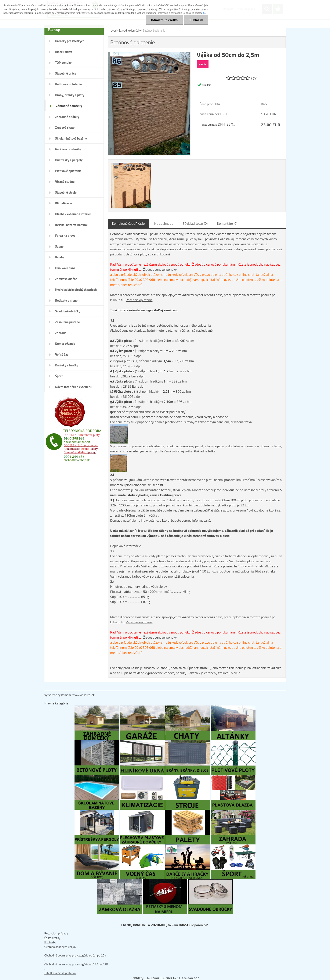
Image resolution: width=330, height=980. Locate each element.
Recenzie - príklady (56, 933)
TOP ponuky (64, 63)
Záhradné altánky (67, 117)
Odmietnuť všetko (164, 20)
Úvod (114, 30)
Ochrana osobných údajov (60, 947)
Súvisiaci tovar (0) (195, 223)
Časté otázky (52, 938)
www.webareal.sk (84, 695)
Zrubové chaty (65, 128)
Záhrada (61, 333)
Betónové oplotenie (69, 84)
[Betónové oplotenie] (149, 54)
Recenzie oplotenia (139, 300)
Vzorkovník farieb (251, 566)
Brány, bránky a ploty (70, 95)
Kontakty (50, 942)
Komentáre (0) (227, 223)
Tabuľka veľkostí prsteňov (60, 973)
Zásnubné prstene (68, 322)
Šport (59, 376)
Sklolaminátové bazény (71, 138)
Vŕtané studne (65, 182)
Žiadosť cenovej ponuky (160, 269)
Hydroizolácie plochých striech (76, 290)
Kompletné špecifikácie (128, 223)
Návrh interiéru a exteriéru (73, 387)
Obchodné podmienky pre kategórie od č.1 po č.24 (75, 955)
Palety (60, 257)
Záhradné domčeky (69, 106)
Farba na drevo (65, 236)
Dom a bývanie (65, 344)
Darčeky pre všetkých (70, 41)
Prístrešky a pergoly (69, 160)
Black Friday (64, 52)
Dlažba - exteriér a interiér (73, 214)
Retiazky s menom (68, 300)
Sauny (59, 246)
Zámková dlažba (66, 279)
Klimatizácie (64, 203)
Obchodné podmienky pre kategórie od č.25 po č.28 (76, 964)
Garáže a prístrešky (68, 149)
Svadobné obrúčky (68, 311)
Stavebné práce (66, 73)
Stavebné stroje (66, 192)
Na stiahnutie (164, 223)
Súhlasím (196, 20)
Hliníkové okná (65, 268)
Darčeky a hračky (67, 365)
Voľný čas (62, 354)
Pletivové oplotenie (68, 171)
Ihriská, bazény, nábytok (72, 225)
